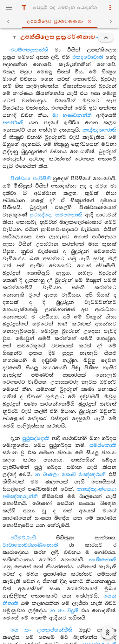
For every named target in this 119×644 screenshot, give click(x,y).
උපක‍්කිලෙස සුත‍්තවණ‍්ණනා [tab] (61, 22)
